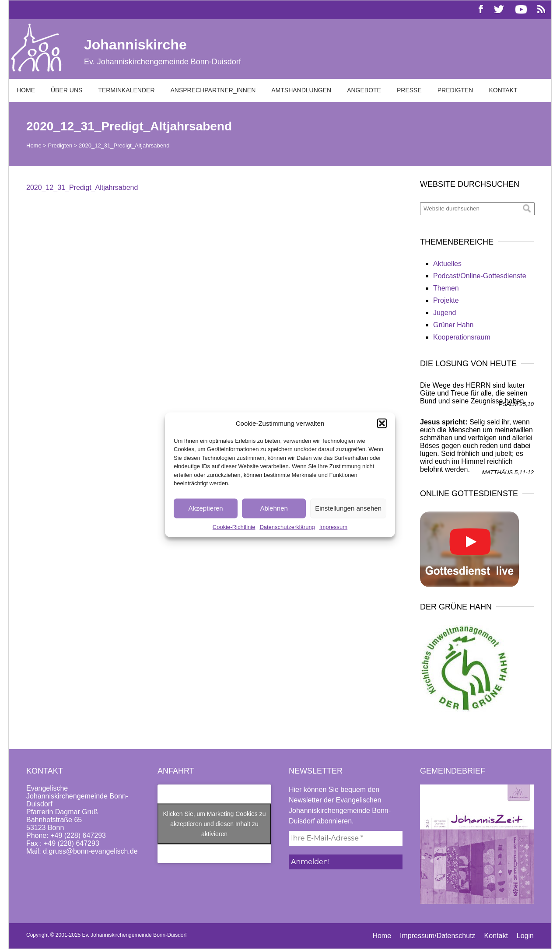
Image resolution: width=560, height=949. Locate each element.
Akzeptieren (205, 508)
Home (26, 90)
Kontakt (503, 90)
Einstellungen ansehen (348, 508)
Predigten (455, 90)
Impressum (333, 527)
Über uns (66, 90)
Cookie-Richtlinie (234, 527)
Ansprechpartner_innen (213, 90)
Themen (446, 288)
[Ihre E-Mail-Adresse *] (346, 838)
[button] (382, 423)
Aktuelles (447, 264)
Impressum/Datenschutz (438, 936)
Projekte (446, 300)
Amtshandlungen (301, 90)
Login (525, 936)
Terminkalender (126, 90)
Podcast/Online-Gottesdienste (480, 276)
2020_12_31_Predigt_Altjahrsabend (82, 187)
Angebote (364, 90)
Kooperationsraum (462, 337)
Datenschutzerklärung (287, 527)
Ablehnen (274, 508)
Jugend (445, 313)
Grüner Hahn (453, 325)
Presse (409, 90)
